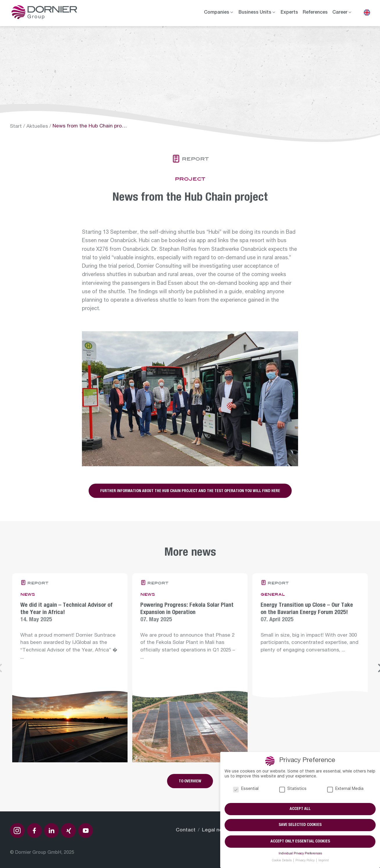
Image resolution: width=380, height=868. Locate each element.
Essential (246, 789)
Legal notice (217, 830)
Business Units (255, 13)
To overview (190, 781)
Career (340, 13)
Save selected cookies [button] (300, 825)
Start (16, 127)
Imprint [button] (323, 861)
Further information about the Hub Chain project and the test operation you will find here (190, 491)
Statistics (293, 789)
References (315, 13)
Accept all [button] (300, 809)
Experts (289, 13)
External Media (345, 789)
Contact (186, 830)
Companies (217, 13)
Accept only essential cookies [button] (300, 842)
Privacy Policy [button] (305, 861)
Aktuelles (37, 127)
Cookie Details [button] (282, 861)
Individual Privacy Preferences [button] (300, 854)
